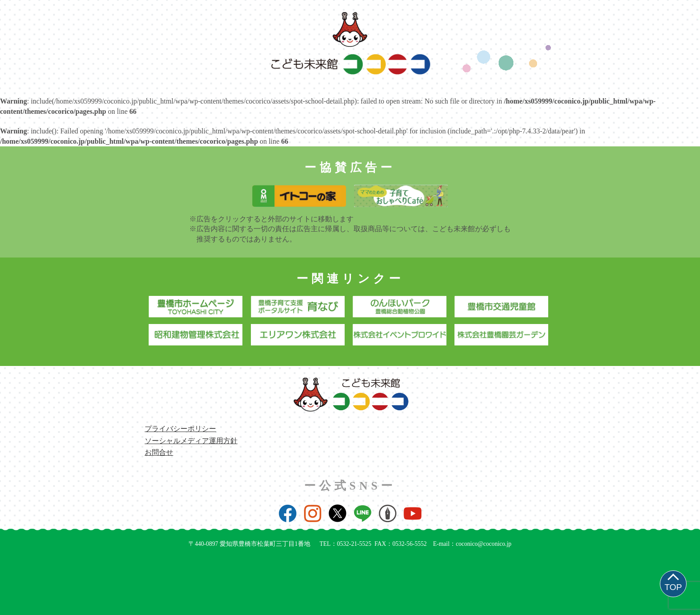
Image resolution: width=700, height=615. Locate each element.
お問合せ (159, 452)
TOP (673, 587)
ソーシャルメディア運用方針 (191, 441)
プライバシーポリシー (180, 429)
